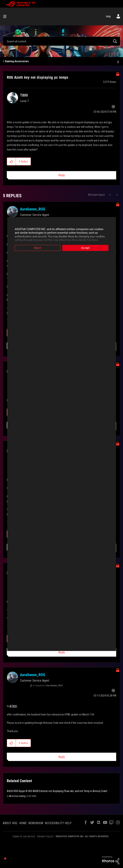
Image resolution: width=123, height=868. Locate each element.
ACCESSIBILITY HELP (58, 823)
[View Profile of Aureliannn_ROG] (33, 209)
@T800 (13, 706)
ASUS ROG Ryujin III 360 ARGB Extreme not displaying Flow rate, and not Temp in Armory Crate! (57, 791)
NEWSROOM (36, 823)
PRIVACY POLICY (45, 837)
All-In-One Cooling (17, 796)
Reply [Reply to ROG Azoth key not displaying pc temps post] (62, 175)
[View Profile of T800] (24, 95)
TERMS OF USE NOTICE (24, 837)
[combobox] (61, 41)
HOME (23, 823)
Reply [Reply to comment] (62, 652)
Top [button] (5, 859)
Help (108, 16)
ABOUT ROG (10, 823)
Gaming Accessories (17, 61)
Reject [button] (34, 248)
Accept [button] (89, 248)
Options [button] (118, 61)
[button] (11, 161)
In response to (48, 686)
